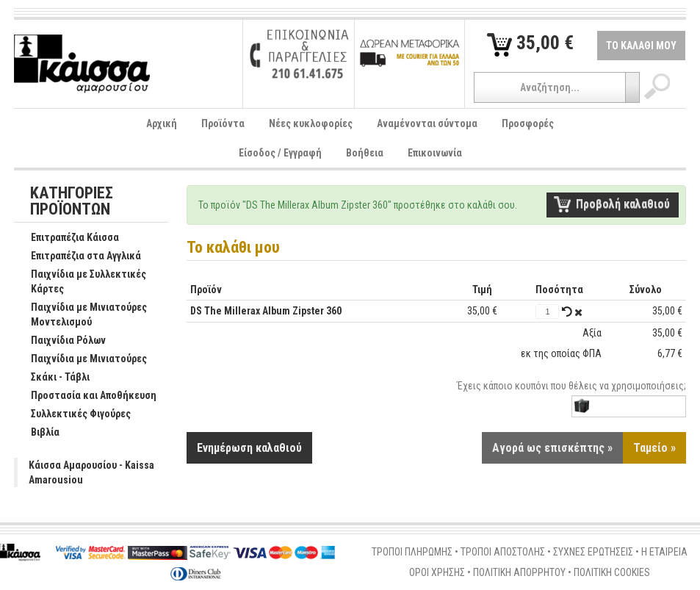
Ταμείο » (654, 448)
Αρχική (162, 123)
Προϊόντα (223, 123)
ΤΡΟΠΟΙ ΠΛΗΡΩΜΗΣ (412, 552)
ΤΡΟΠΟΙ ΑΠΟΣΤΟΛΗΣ (503, 552)
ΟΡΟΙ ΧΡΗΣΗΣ (437, 572)
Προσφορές (528, 123)
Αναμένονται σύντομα (427, 123)
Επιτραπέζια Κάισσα (67, 238)
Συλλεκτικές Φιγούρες (73, 414)
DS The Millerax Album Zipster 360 (266, 311)
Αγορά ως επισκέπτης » (552, 448)
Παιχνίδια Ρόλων (61, 341)
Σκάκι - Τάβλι (53, 378)
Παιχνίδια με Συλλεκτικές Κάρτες (81, 282)
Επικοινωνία (435, 153)
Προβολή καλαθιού (623, 204)
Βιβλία (37, 433)
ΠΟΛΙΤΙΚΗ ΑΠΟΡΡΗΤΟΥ (519, 572)
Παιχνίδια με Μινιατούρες (81, 359)
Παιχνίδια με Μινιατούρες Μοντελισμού (81, 315)
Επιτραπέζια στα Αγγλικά (78, 256)
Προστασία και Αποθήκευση (86, 396)
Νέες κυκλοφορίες (311, 123)
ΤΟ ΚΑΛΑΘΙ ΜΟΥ (641, 46)
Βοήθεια (365, 153)
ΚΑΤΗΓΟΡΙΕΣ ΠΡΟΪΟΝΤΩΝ (72, 202)
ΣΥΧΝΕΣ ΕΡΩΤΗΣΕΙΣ (593, 552)
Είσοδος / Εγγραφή (280, 153)
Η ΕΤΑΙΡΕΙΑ (664, 552)
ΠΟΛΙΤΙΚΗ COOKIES (612, 572)
